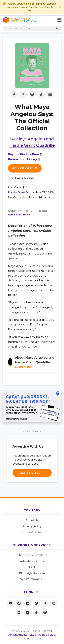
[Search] (57, 28)
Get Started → (32, 473)
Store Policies (32, 532)
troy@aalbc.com (32, 573)
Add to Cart (25, 168)
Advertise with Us (32, 561)
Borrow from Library (24, 159)
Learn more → (25, 367)
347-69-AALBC (32, 579)
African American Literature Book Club (32, 635)
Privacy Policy (32, 526)
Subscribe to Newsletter (32, 555)
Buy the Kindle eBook (25, 154)
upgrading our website (43, 4)
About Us (32, 520)
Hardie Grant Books (21, 192)
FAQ (32, 567)
